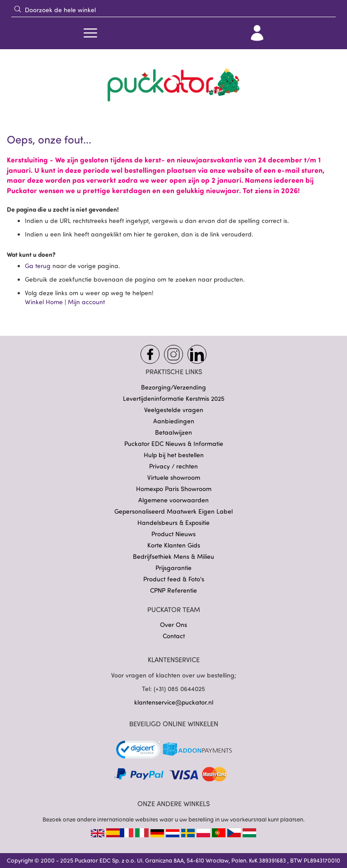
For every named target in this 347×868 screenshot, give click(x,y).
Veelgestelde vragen (174, 410)
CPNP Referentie (173, 590)
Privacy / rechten (173, 466)
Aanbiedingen (174, 421)
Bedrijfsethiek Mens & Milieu (173, 556)
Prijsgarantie (173, 568)
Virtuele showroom (174, 477)
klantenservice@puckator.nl (174, 702)
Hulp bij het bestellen (174, 455)
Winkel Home (44, 302)
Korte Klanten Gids (174, 545)
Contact (174, 636)
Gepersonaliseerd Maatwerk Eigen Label (173, 511)
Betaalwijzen (173, 432)
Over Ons (173, 624)
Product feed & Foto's (174, 579)
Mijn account (86, 302)
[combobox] (173, 9)
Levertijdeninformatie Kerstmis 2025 (174, 398)
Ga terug (39, 266)
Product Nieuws (173, 534)
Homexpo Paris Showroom (174, 489)
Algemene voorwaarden (173, 500)
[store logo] (173, 85)
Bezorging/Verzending (173, 387)
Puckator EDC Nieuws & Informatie (174, 443)
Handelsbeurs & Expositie (173, 522)
